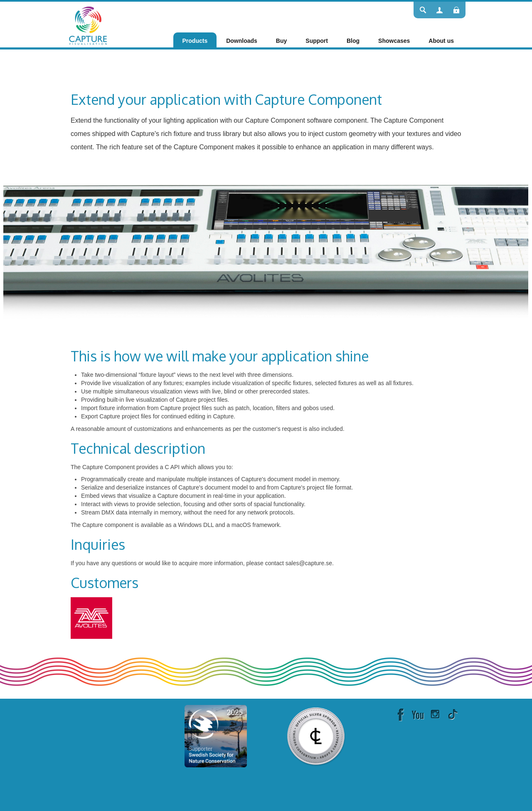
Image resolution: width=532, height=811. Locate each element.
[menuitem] (195, 41)
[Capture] (88, 25)
